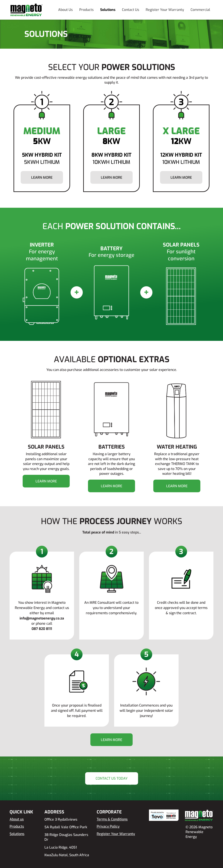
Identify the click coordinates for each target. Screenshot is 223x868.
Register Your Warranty (165, 10)
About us (17, 819)
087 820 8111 (42, 629)
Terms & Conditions (112, 819)
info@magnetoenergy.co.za (42, 618)
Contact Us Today (112, 778)
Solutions (108, 10)
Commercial (200, 10)
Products (86, 10)
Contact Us (131, 10)
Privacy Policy (108, 826)
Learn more (42, 178)
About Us (65, 10)
